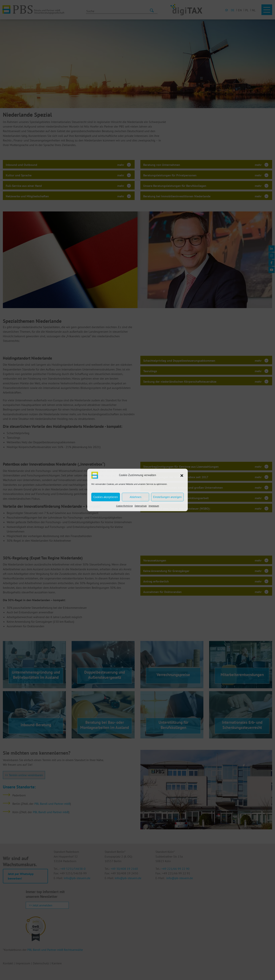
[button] (182, 475)
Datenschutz (141, 506)
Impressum (154, 506)
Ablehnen (135, 497)
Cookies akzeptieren (106, 497)
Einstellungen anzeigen (167, 497)
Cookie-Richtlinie (124, 506)
